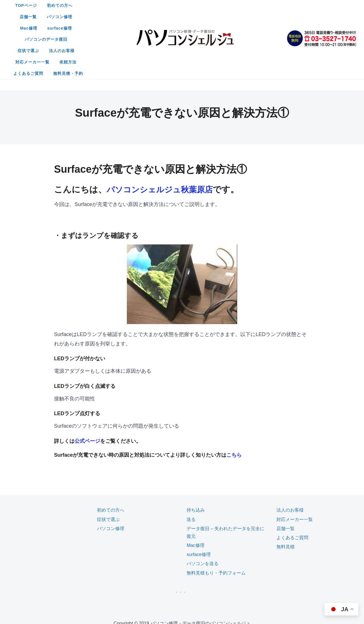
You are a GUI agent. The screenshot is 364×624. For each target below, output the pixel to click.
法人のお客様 (188, 17)
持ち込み (196, 453)
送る (191, 463)
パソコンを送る (202, 507)
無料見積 (286, 490)
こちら (234, 398)
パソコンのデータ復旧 (112, 17)
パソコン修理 (195, 5)
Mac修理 (227, 5)
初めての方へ (133, 5)
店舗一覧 (164, 5)
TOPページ (99, 5)
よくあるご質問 (163, 28)
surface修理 (258, 5)
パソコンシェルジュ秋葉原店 (163, 133)
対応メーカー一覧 (227, 17)
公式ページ (87, 384)
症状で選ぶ (154, 17)
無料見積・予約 (203, 28)
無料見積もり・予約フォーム (216, 516)
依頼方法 (263, 17)
